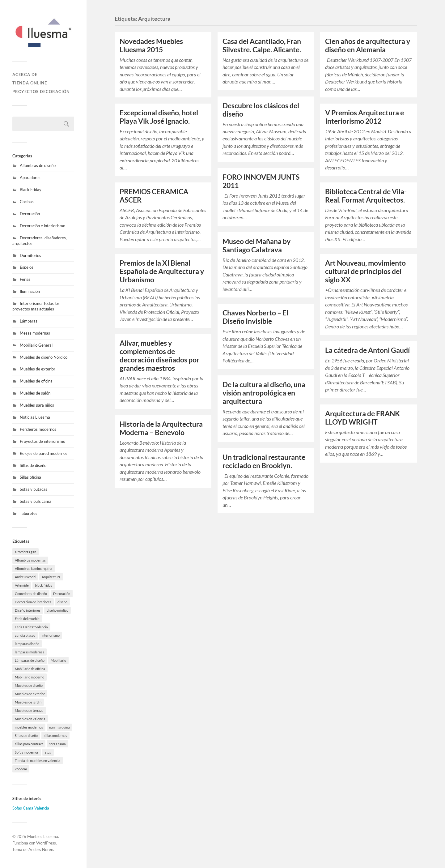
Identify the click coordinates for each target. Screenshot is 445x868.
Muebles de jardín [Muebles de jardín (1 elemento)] (28, 702)
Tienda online (30, 83)
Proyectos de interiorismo (42, 441)
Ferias (25, 279)
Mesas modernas (35, 333)
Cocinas (27, 202)
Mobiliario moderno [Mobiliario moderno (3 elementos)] (30, 677)
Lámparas (29, 321)
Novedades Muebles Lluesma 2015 (151, 45)
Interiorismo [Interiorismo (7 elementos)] (51, 635)
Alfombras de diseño (38, 165)
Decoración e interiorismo (42, 226)
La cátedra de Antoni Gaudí (367, 350)
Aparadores (30, 177)
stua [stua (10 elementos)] (48, 752)
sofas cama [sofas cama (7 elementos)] (57, 744)
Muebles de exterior (38, 369)
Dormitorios (30, 255)
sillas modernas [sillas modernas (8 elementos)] (55, 735)
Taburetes (29, 513)
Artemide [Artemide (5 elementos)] (22, 585)
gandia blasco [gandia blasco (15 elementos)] (25, 635)
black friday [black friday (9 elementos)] (44, 585)
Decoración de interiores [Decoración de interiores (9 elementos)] (33, 602)
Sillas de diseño (33, 465)
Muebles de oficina (36, 381)
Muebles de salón (35, 393)
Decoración (30, 214)
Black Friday (31, 190)
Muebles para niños (37, 405)
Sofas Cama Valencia (31, 808)
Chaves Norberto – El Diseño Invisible (255, 317)
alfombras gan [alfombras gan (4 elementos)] (25, 552)
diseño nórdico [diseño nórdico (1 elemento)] (57, 610)
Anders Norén (41, 849)
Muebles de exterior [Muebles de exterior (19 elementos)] (30, 694)
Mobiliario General (36, 345)
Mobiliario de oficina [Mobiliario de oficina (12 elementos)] (30, 669)
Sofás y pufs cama (36, 501)
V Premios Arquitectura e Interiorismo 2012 (364, 117)
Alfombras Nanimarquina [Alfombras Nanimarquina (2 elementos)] (34, 569)
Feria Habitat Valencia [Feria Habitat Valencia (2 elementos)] (31, 627)
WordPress (46, 843)
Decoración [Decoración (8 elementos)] (62, 594)
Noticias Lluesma (35, 417)
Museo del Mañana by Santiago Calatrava (256, 246)
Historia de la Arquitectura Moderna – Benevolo (161, 428)
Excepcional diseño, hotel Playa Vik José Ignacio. (159, 117)
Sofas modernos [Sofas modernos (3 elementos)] (27, 752)
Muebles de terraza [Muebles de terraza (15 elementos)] (29, 710)
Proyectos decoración (41, 92)
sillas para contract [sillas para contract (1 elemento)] (29, 744)
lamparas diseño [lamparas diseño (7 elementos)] (27, 644)
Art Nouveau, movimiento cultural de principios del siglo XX (365, 271)
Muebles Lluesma (43, 836)
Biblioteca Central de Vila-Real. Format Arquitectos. (366, 196)
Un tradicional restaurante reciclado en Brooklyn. (264, 461)
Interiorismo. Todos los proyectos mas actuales (36, 306)
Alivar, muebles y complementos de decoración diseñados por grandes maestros (159, 356)
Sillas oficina (30, 477)
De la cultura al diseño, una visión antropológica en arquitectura (264, 393)
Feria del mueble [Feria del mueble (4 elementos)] (27, 619)
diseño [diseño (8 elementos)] (62, 602)
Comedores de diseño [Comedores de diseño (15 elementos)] (31, 594)
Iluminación (30, 291)
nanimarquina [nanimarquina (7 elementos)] (59, 727)
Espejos (27, 267)
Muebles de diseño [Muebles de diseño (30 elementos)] (29, 685)
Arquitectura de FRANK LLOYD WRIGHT (362, 418)
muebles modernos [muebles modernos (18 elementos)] (29, 727)
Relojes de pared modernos (44, 453)
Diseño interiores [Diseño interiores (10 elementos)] (28, 610)
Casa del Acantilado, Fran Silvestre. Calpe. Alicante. (262, 45)
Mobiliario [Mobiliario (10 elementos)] (58, 660)
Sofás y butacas (34, 489)
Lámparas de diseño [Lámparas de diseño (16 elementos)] (30, 660)
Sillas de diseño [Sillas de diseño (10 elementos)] (26, 735)
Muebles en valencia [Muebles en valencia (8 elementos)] (30, 719)
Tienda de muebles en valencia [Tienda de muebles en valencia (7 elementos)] (38, 761)
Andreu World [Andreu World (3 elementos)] (25, 577)
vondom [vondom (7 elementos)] (21, 769)
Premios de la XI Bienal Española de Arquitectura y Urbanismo (162, 271)
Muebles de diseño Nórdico (44, 357)
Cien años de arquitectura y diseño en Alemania (368, 45)
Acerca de (25, 75)
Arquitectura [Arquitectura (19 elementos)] (51, 577)
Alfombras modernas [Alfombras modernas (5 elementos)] (30, 560)
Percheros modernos (38, 429)
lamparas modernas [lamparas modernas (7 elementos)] (30, 652)
